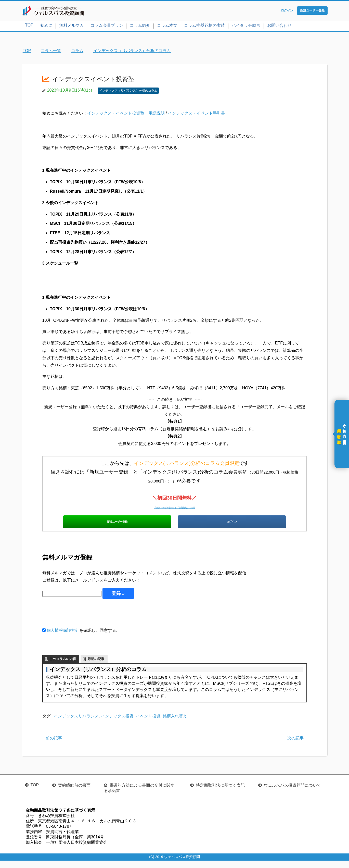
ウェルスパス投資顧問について (292, 793)
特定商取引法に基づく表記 (220, 793)
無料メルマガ (71, 26)
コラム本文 (167, 26)
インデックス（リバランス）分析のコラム (128, 92)
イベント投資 (148, 723)
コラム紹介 (140, 26)
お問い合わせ (279, 26)
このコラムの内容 (63, 666)
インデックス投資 (117, 723)
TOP (29, 26)
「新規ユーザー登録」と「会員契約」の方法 (175, 508)
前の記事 (54, 745)
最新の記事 (96, 666)
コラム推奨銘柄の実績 (204, 26)
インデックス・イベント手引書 (197, 114)
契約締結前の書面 (74, 793)
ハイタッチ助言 (246, 26)
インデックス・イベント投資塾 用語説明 (126, 114)
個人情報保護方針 (63, 638)
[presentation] (81, 620)
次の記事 (295, 745)
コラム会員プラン (107, 26)
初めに (46, 26)
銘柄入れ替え (175, 723)
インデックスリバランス (76, 723)
